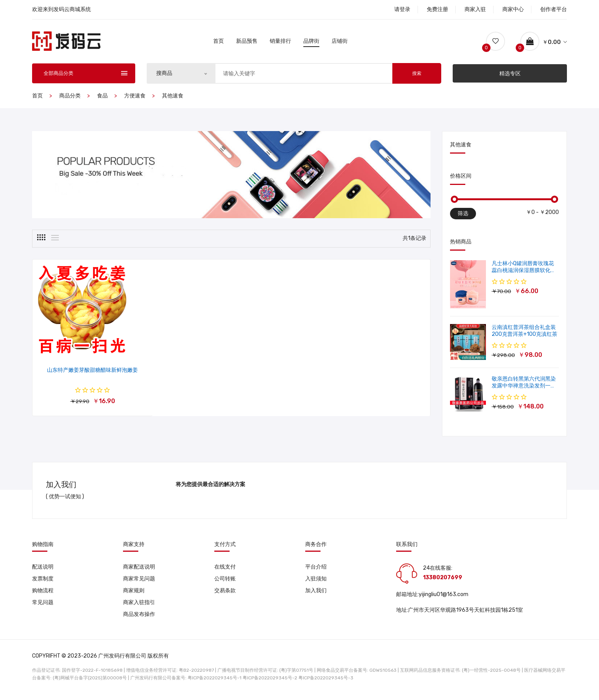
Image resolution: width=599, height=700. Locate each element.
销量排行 (280, 43)
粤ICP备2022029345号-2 (270, 683)
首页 (219, 43)
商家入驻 (475, 9)
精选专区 (510, 77)
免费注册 (437, 9)
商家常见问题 (139, 583)
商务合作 (316, 548)
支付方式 (225, 548)
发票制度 (43, 583)
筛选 (463, 217)
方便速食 (135, 100)
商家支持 (134, 548)
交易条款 (225, 595)
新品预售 (247, 43)
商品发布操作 (139, 619)
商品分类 (70, 100)
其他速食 (173, 100)
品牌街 (311, 43)
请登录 (402, 9)
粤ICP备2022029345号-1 (215, 683)
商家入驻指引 (139, 607)
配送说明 (43, 570)
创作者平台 (554, 9)
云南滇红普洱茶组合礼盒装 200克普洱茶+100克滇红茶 (525, 335)
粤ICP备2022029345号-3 (326, 683)
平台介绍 (316, 570)
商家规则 (134, 595)
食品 (102, 100)
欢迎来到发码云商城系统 (62, 9)
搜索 (417, 77)
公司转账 (225, 583)
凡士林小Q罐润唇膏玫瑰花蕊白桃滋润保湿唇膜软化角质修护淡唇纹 (524, 274)
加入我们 (316, 595)
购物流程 (43, 595)
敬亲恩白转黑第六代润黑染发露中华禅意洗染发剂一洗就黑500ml (524, 390)
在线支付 (225, 570)
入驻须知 (316, 583)
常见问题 (43, 607)
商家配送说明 (139, 570)
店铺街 (340, 43)
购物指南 (43, 548)
